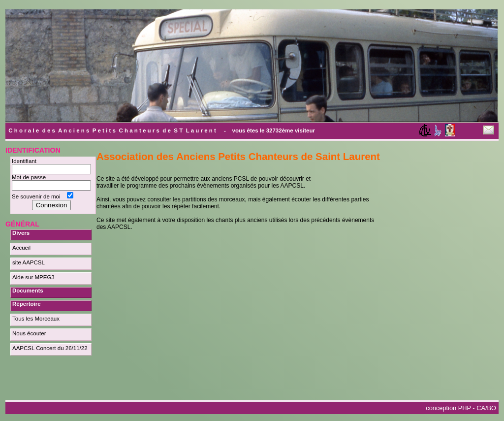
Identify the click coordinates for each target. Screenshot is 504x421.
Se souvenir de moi (38, 196)
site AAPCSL (29, 262)
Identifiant (26, 161)
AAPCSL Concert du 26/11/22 (50, 348)
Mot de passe (31, 177)
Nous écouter (29, 333)
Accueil (21, 248)
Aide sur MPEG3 (33, 277)
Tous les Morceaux (36, 319)
